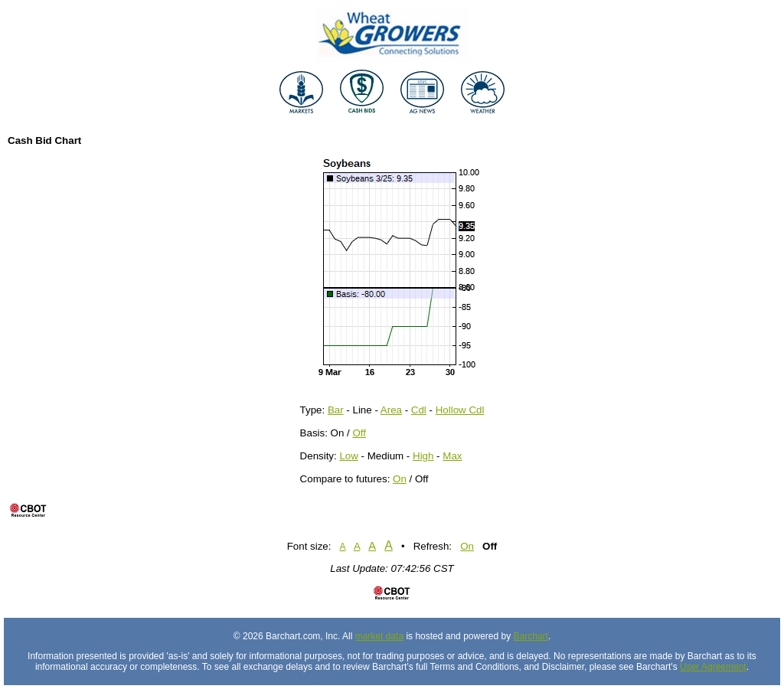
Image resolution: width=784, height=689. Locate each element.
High (423, 456)
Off (359, 433)
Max (452, 456)
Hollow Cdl (460, 410)
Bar (336, 410)
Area (391, 410)
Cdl (419, 410)
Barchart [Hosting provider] (531, 636)
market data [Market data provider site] (379, 636)
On (400, 479)
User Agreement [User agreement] (713, 667)
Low (348, 456)
